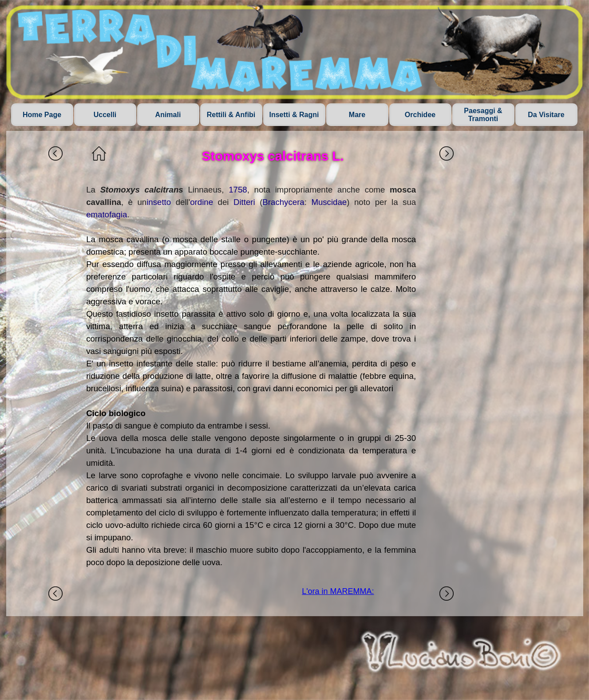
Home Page (42, 115)
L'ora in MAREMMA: (338, 591)
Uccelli (105, 115)
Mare (357, 115)
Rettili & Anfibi (231, 115)
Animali (168, 115)
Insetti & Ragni (294, 115)
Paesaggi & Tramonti (483, 115)
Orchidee (420, 115)
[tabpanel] (251, 376)
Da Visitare (546, 115)
